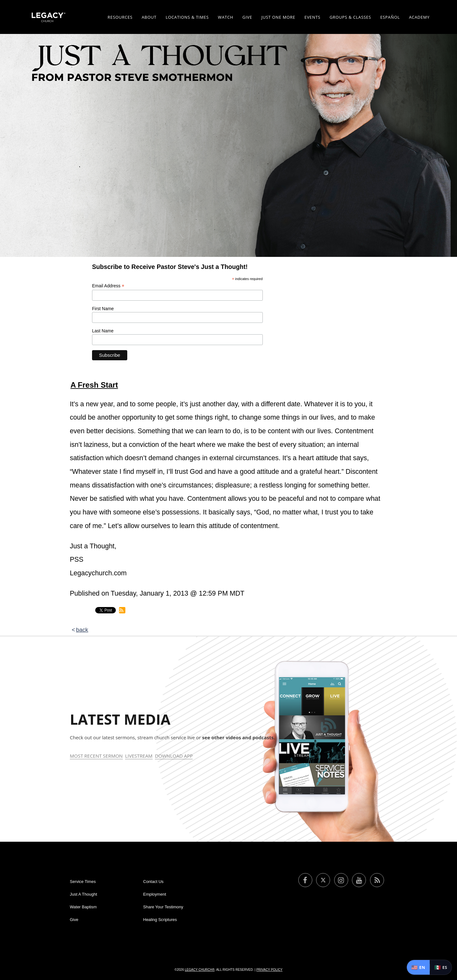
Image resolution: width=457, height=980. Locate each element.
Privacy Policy (269, 970)
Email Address (108, 286)
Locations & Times (187, 17)
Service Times (83, 882)
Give (247, 17)
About (149, 17)
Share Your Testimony (163, 907)
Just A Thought (83, 894)
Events (312, 17)
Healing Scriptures (160, 920)
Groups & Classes (350, 17)
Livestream (139, 756)
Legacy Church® (200, 970)
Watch (226, 17)
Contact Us (153, 882)
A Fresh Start (94, 385)
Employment (155, 894)
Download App (174, 756)
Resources (120, 17)
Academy (419, 17)
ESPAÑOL (390, 17)
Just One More (278, 17)
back (82, 630)
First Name (103, 309)
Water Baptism (83, 907)
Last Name (103, 331)
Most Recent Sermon (96, 756)
